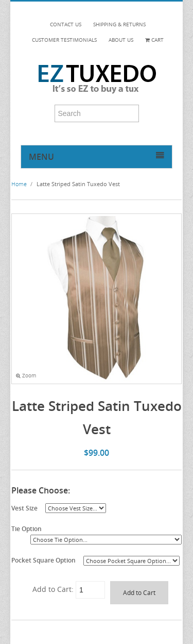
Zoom (26, 376)
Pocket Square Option (43, 560)
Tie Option (27, 529)
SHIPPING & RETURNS (119, 24)
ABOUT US (121, 40)
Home (19, 184)
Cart (154, 40)
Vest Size (24, 508)
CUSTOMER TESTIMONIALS (64, 40)
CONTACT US (66, 24)
